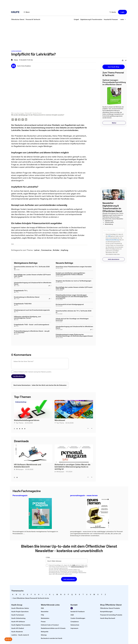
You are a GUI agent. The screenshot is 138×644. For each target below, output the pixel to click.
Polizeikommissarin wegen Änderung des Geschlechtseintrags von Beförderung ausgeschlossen (74, 335)
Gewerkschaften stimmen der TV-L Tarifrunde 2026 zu (32, 267)
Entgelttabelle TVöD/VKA (23, 304)
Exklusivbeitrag (21, 402)
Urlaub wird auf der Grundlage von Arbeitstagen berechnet (72, 319)
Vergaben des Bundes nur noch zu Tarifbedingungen (73, 281)
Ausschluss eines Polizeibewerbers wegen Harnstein (74, 267)
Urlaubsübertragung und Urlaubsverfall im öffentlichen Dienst (33, 283)
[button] (27, 12)
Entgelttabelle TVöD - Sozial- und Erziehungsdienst (32, 325)
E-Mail (48, 558)
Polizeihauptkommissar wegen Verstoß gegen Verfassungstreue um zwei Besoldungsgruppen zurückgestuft (72, 297)
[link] (18, 19)
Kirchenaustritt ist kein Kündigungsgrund (70, 305)
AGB (109, 236)
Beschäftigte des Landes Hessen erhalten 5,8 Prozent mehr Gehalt (32, 275)
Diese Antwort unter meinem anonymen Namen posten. (33, 372)
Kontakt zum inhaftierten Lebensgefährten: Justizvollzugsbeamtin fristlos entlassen (70, 274)
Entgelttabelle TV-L (21, 291)
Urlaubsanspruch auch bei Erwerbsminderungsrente (32, 310)
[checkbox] (12, 372)
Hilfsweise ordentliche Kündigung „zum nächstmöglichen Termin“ (27, 317)
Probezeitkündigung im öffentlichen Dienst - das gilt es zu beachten (32, 332)
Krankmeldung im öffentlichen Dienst (27, 297)
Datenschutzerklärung (112, 240)
